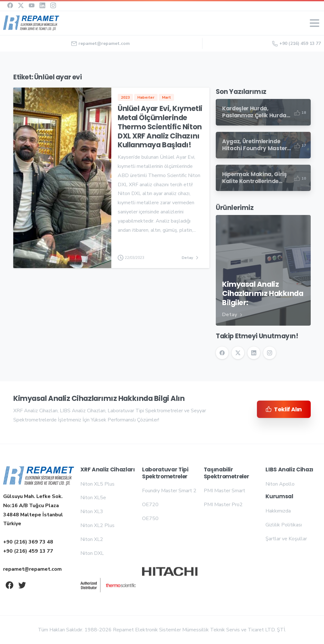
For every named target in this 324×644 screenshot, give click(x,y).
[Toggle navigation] (315, 23)
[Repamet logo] (39, 476)
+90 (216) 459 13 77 (296, 43)
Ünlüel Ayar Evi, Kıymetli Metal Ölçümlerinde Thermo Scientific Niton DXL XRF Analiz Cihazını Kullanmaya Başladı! (160, 127)
